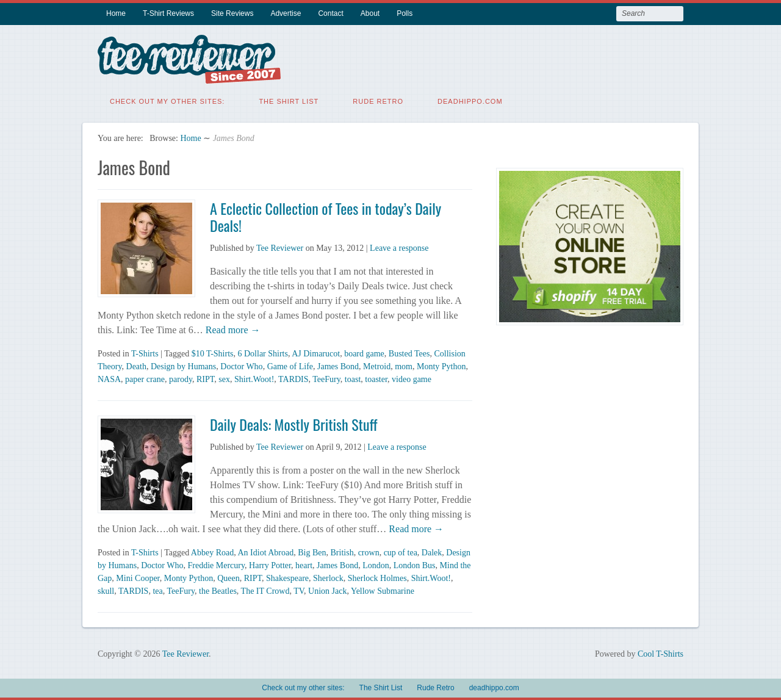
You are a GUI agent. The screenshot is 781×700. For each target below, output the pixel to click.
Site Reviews (232, 13)
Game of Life (290, 366)
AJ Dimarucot (316, 353)
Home (116, 13)
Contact (330, 13)
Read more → (232, 329)
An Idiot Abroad (265, 552)
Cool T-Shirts (660, 653)
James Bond (338, 366)
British (342, 552)
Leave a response (399, 247)
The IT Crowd (265, 590)
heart (304, 565)
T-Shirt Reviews (168, 13)
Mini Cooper (138, 578)
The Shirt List (289, 101)
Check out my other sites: (167, 101)
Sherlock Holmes (377, 578)
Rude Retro (378, 101)
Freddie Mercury (217, 565)
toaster (376, 379)
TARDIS (293, 379)
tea (157, 590)
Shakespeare (287, 578)
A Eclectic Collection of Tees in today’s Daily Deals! (326, 216)
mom (404, 366)
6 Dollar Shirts (263, 353)
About (370, 13)
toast (353, 379)
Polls (405, 13)
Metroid (377, 366)
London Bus (415, 565)
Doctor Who (241, 366)
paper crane (145, 379)
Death (136, 366)
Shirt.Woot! (254, 379)
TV (299, 590)
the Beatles (218, 590)
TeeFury (326, 379)
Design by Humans (183, 366)
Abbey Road (212, 552)
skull (106, 590)
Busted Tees (409, 353)
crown (369, 552)
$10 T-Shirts (213, 353)
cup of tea (401, 552)
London (376, 565)
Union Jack (327, 590)
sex (224, 379)
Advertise (286, 13)
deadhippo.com (470, 101)
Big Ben (312, 552)
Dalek (432, 552)
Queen (229, 578)
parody (181, 379)
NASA (109, 379)
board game (364, 353)
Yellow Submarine (383, 590)
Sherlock (328, 578)
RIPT (205, 379)
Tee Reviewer (280, 247)
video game (412, 379)
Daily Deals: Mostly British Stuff (294, 424)
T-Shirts (145, 353)
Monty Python (441, 366)
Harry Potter (270, 565)
